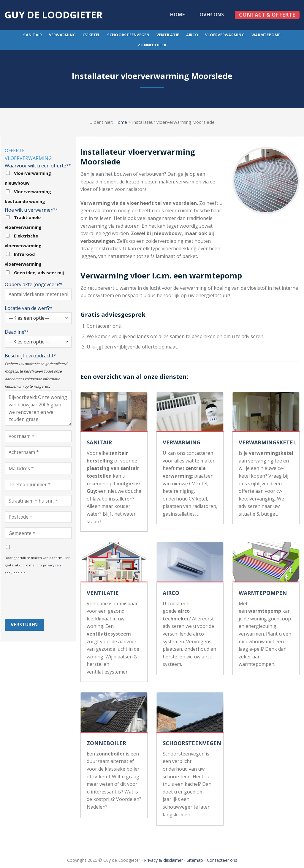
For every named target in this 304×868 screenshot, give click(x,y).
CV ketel (91, 35)
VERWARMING (182, 442)
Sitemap (195, 860)
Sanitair (33, 35)
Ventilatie (168, 35)
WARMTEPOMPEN (263, 593)
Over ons (212, 15)
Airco (192, 35)
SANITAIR (99, 442)
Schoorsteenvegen (128, 35)
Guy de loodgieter (53, 15)
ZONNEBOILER (106, 743)
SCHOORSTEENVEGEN (192, 743)
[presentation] (29, 598)
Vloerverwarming (225, 35)
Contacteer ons (222, 860)
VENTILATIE (103, 593)
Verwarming (62, 35)
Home (177, 15)
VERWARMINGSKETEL (267, 442)
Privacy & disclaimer (163, 860)
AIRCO (171, 593)
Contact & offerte (267, 15)
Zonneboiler (152, 45)
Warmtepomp (266, 35)
